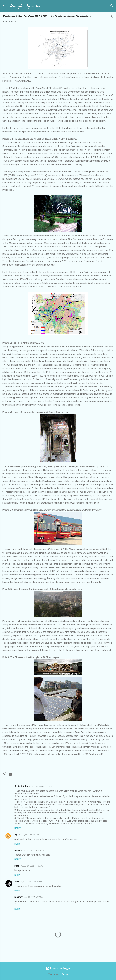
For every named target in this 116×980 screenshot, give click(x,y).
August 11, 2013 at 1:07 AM (32, 866)
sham (17, 881)
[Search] (112, 6)
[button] (112, 17)
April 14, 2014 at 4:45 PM (32, 882)
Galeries (65, 974)
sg (16, 835)
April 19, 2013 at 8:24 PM (28, 835)
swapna (18, 850)
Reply (18, 828)
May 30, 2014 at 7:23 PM (34, 897)
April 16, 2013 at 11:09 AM (42, 786)
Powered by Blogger (58, 968)
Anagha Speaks (25, 6)
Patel (17, 866)
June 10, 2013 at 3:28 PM (34, 850)
